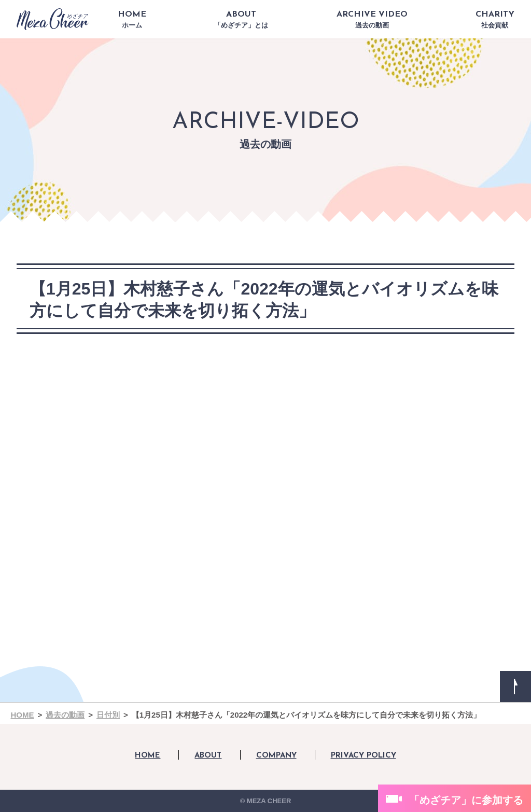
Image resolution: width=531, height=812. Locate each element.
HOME (132, 20)
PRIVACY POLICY (364, 756)
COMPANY (276, 756)
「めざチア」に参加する (466, 800)
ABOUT (241, 20)
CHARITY (495, 20)
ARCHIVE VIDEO (372, 20)
